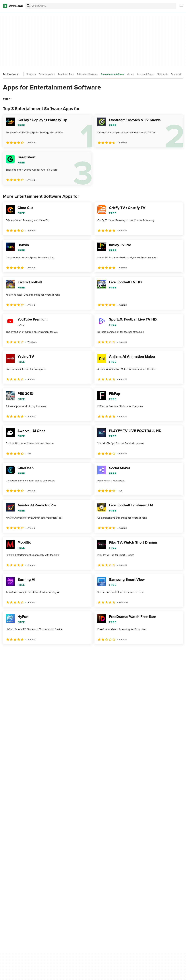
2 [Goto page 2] (16, 652)
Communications (47, 74)
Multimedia (162, 74)
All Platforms (12, 74)
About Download (60, 861)
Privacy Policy (105, 861)
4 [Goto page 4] (35, 652)
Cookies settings (107, 890)
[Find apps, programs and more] (101, 6)
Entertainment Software (113, 74)
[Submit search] (28, 6)
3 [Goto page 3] (26, 652)
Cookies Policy (105, 873)
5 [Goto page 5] (44, 652)
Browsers (31, 74)
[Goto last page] (176, 652)
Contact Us (57, 873)
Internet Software (146, 74)
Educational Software (87, 74)
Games (131, 74)
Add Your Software (61, 867)
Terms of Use (105, 867)
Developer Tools (66, 74)
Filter (8, 99)
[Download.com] (13, 6)
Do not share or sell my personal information (110, 881)
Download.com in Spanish (65, 880)
